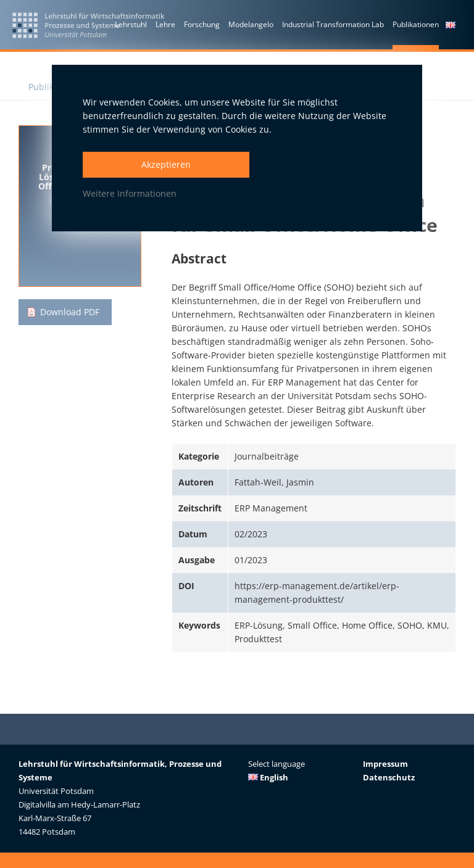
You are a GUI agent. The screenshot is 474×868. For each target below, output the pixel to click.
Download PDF (70, 312)
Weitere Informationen (130, 193)
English (268, 777)
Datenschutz (389, 777)
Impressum (385, 764)
